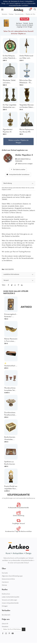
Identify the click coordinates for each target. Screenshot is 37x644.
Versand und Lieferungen (9, 600)
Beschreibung (19, 184)
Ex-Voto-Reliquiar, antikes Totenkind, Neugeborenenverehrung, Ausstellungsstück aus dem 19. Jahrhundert (10, 57)
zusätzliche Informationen (19, 275)
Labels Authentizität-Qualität (11, 597)
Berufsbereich (6, 615)
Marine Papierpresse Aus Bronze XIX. (27, 131)
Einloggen (5, 606)
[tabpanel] (19, 281)
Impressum (5, 582)
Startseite (5, 573)
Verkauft (25, 19)
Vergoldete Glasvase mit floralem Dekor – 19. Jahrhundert (27, 106)
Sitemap (4, 585)
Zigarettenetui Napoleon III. (8, 131)
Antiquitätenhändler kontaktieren (18, 175)
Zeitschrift (5, 624)
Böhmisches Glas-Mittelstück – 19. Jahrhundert (26, 82)
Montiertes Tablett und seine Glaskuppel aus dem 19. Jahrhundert (10, 82)
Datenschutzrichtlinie (8, 579)
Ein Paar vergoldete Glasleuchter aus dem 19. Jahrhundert (10, 106)
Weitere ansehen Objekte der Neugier (18, 141)
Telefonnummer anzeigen (25, 164)
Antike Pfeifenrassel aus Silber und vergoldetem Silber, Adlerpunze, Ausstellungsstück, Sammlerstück (26, 57)
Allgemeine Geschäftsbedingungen (12, 576)
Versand (19, 281)
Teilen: (4, 285)
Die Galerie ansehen (18, 170)
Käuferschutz (6, 594)
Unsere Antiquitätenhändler (10, 603)
